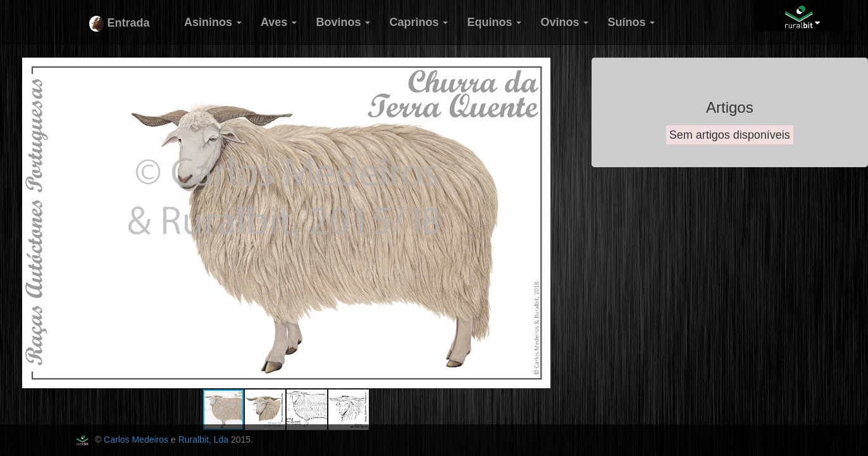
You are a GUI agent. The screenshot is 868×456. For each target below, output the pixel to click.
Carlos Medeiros (136, 440)
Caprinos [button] (418, 22)
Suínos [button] (631, 22)
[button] (561, 69)
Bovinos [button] (343, 22)
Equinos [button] (494, 22)
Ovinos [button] (564, 22)
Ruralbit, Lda (203, 440)
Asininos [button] (213, 22)
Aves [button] (279, 22)
